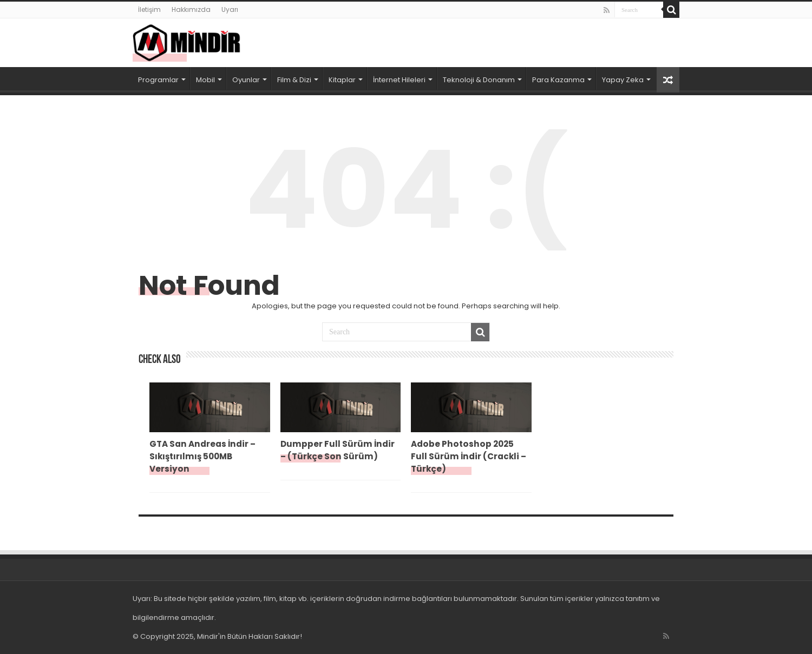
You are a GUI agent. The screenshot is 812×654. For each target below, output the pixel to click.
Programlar (158, 80)
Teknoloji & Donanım (479, 80)
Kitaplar (342, 80)
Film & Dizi (294, 80)
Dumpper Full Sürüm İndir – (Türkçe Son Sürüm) (338, 450)
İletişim (149, 9)
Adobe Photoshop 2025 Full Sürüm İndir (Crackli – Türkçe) (469, 456)
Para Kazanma (558, 80)
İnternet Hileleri (399, 80)
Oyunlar (246, 80)
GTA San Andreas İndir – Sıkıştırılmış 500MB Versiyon (202, 456)
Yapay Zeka (623, 80)
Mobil (205, 80)
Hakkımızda (191, 9)
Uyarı (230, 9)
